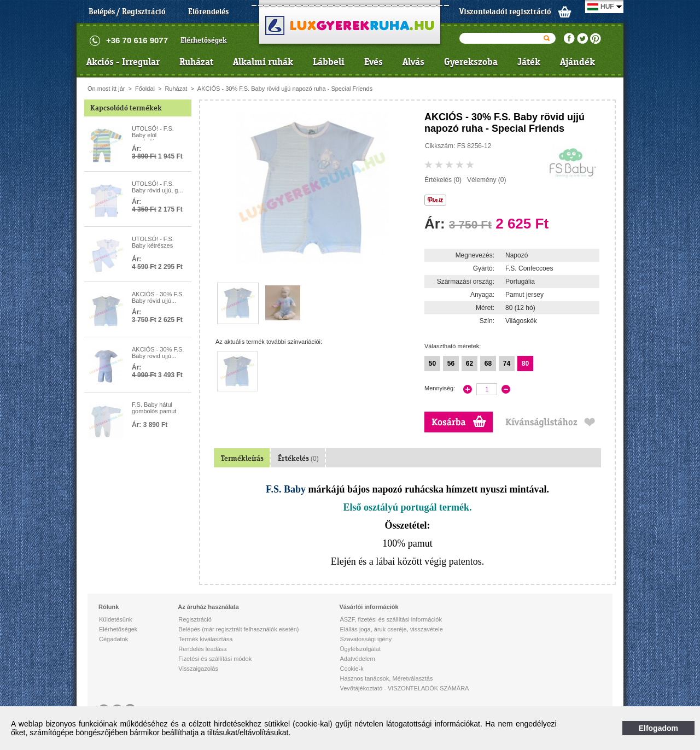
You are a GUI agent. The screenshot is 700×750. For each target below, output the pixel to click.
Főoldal (145, 89)
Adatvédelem (357, 659)
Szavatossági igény (366, 639)
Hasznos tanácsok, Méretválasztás (386, 678)
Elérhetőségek (204, 40)
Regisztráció (195, 619)
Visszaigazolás (198, 669)
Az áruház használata (208, 607)
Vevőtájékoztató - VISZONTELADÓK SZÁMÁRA (404, 688)
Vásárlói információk (369, 607)
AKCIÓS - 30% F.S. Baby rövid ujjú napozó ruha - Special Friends (285, 89)
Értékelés (298, 458)
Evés (374, 62)
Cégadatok (113, 639)
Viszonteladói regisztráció (505, 11)
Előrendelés (208, 11)
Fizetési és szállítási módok (215, 659)
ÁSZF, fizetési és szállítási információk (390, 619)
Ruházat (196, 62)
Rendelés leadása (202, 649)
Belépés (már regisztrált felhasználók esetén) (238, 629)
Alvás (413, 62)
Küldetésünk (116, 619)
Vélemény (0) (486, 180)
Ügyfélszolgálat (360, 649)
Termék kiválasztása (205, 639)
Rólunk (109, 607)
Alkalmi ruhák (263, 62)
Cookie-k (351, 669)
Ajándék (577, 62)
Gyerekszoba (471, 62)
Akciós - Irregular (123, 62)
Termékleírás (242, 458)
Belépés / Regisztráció (127, 11)
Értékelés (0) (443, 180)
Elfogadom (658, 728)
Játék (529, 62)
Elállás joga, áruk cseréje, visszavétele (391, 629)
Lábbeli (329, 62)
